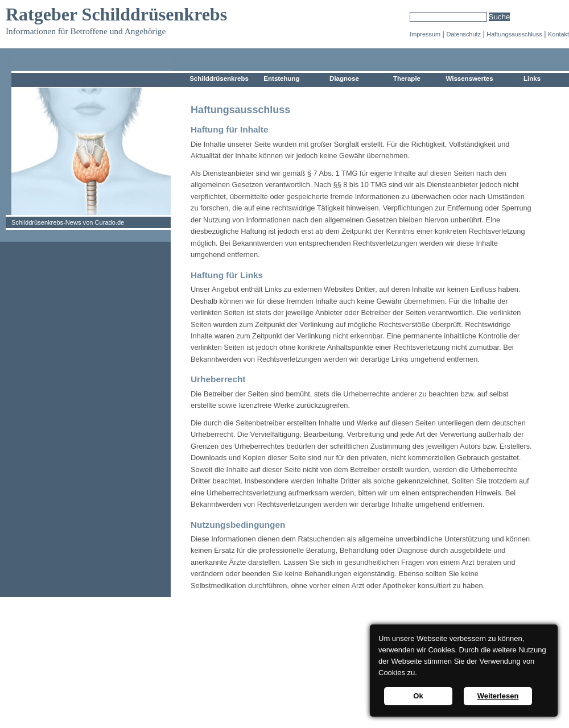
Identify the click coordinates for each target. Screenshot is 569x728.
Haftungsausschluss (514, 34)
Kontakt (558, 34)
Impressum (425, 34)
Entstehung (281, 78)
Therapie (407, 78)
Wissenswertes (469, 78)
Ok (418, 696)
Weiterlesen (498, 696)
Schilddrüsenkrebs (219, 78)
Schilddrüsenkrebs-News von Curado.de (68, 222)
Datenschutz (463, 34)
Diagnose (344, 78)
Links (532, 78)
